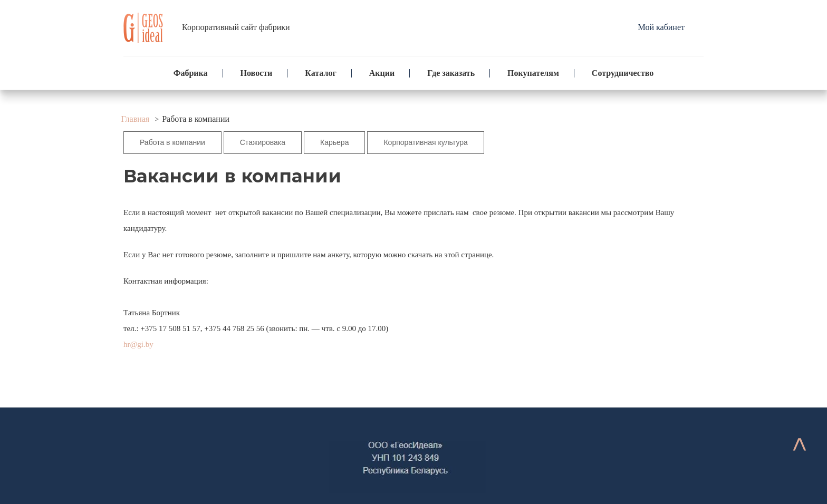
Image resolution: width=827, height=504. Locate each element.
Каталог (320, 73)
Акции (382, 73)
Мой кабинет (661, 27)
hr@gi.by (138, 344)
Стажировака (263, 142)
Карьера (334, 142)
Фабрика (191, 73)
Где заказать (451, 73)
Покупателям (533, 73)
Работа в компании (172, 142)
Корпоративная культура (425, 142)
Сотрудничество (623, 73)
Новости (257, 73)
